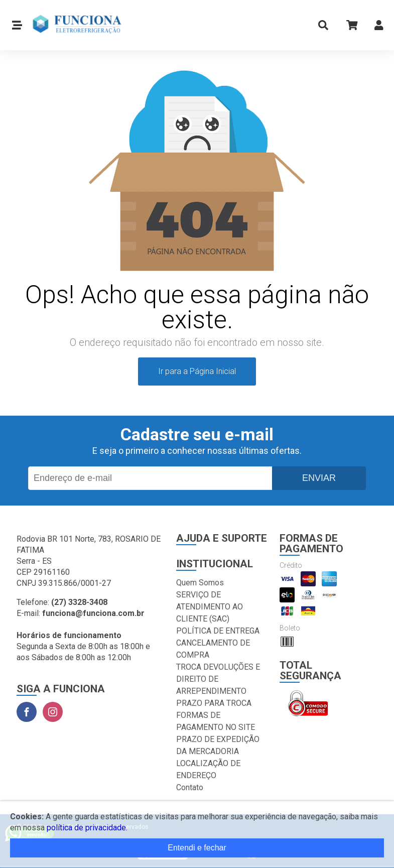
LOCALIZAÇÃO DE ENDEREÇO (208, 769)
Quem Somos (200, 583)
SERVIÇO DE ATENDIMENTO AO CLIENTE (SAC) (210, 607)
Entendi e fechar (197, 848)
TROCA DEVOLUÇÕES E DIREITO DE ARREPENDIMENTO (218, 679)
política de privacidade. (87, 828)
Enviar (319, 478)
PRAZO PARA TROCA (214, 703)
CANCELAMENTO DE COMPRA (213, 649)
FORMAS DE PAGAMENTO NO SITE (216, 721)
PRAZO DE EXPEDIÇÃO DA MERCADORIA (218, 745)
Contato (190, 787)
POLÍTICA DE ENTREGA (218, 631)
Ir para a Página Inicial (197, 371)
